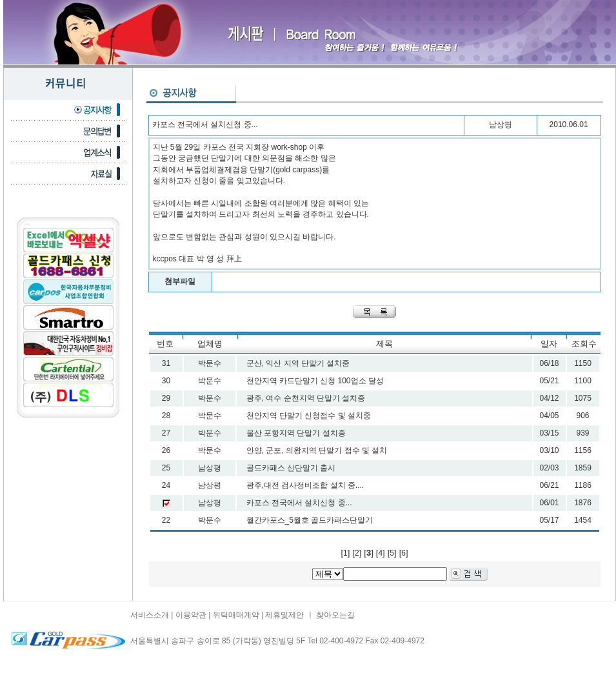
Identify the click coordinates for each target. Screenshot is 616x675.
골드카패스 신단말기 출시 (291, 468)
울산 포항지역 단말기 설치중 (296, 433)
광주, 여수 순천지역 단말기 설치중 (306, 398)
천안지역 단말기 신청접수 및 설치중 (309, 416)
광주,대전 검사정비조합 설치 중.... (305, 485)
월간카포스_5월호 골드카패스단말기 (310, 520)
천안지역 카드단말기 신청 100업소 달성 (315, 381)
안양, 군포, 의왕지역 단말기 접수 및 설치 (317, 450)
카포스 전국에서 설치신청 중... (299, 503)
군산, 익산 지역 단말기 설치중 (298, 363)
